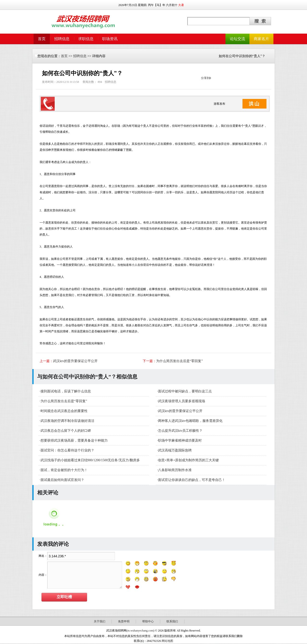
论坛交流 (237, 39)
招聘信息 (62, 39)
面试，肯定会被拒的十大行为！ (64, 470)
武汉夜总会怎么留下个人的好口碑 (66, 431)
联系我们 (172, 621)
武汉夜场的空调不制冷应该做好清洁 (67, 421)
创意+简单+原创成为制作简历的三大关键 (189, 460)
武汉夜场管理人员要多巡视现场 (182, 401)
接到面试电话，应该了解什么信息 (66, 391)
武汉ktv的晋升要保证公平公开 (75, 361)
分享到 (205, 78)
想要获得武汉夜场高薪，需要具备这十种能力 (74, 440)
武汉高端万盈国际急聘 (175, 450)
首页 (42, 39)
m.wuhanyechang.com (140, 631)
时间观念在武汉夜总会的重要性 (64, 411)
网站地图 (167, 641)
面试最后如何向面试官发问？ (62, 480)
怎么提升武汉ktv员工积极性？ (180, 431)
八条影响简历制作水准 (175, 470)
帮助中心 (148, 621)
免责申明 (124, 621)
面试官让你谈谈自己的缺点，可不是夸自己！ (192, 480)
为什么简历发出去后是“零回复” (179, 361)
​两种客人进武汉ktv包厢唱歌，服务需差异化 (190, 421)
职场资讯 (110, 39)
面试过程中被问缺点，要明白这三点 (185, 391)
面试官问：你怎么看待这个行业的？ (67, 450)
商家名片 (261, 39)
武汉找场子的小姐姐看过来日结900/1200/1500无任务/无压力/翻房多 (90, 460)
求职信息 (86, 39)
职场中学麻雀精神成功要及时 (180, 440)
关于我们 (100, 621)
